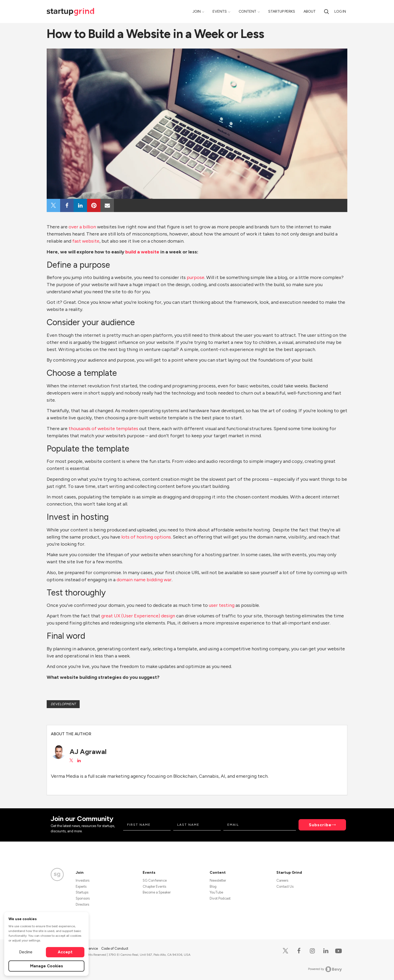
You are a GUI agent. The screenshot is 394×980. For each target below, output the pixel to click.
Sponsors (83, 898)
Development (63, 704)
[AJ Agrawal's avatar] (58, 752)
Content (248, 11)
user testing (221, 605)
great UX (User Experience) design (138, 616)
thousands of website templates (103, 429)
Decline (26, 952)
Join (197, 11)
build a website (142, 252)
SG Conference (155, 880)
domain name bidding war (144, 580)
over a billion (82, 227)
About (310, 11)
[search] (326, 11)
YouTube (216, 892)
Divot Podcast (220, 898)
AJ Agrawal (88, 752)
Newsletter (218, 880)
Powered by (325, 969)
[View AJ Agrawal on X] (71, 761)
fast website (86, 241)
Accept (65, 952)
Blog (213, 887)
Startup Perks (282, 11)
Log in (340, 11)
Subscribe (320, 825)
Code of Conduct (115, 948)
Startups (82, 892)
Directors (82, 904)
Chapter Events (154, 887)
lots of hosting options (146, 537)
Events (220, 11)
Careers (282, 880)
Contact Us (285, 887)
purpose (195, 277)
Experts (81, 887)
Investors (83, 880)
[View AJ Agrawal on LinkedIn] (79, 761)
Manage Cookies (47, 966)
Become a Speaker (157, 892)
